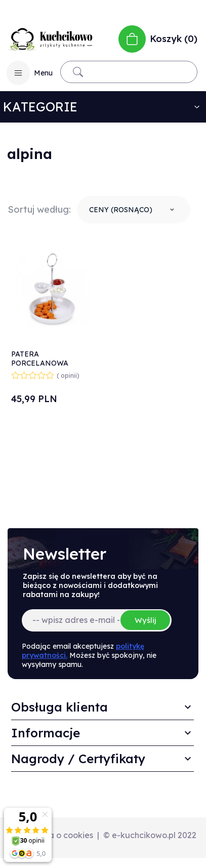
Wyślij (145, 620)
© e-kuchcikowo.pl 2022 (150, 835)
